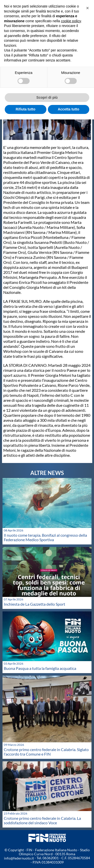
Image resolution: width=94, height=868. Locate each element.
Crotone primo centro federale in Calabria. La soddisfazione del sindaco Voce (42, 820)
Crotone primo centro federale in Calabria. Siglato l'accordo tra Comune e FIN (46, 752)
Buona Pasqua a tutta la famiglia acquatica (40, 668)
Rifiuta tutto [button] (25, 109)
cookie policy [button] (71, 21)
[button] (87, 8)
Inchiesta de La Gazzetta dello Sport (34, 604)
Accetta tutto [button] (68, 109)
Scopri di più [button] (47, 97)
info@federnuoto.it (19, 858)
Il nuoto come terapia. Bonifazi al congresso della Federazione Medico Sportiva (45, 537)
